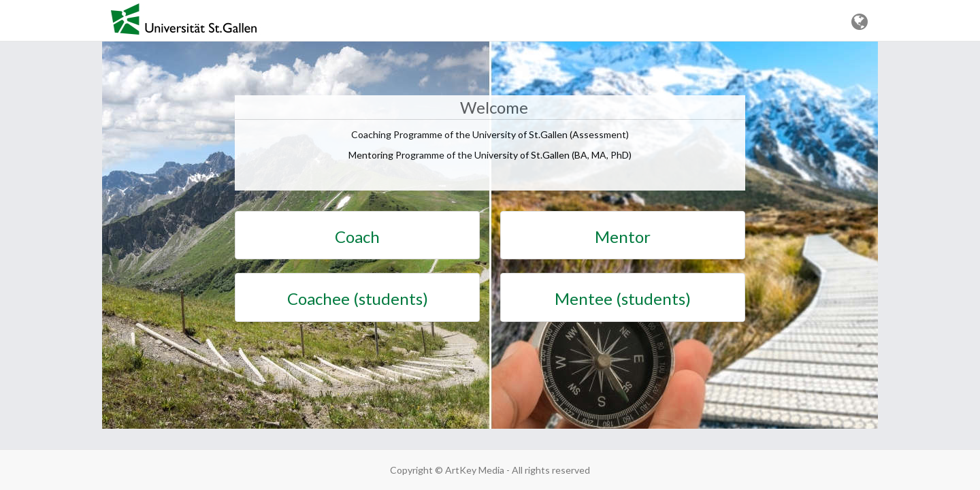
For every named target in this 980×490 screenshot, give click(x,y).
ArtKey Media (475, 470)
